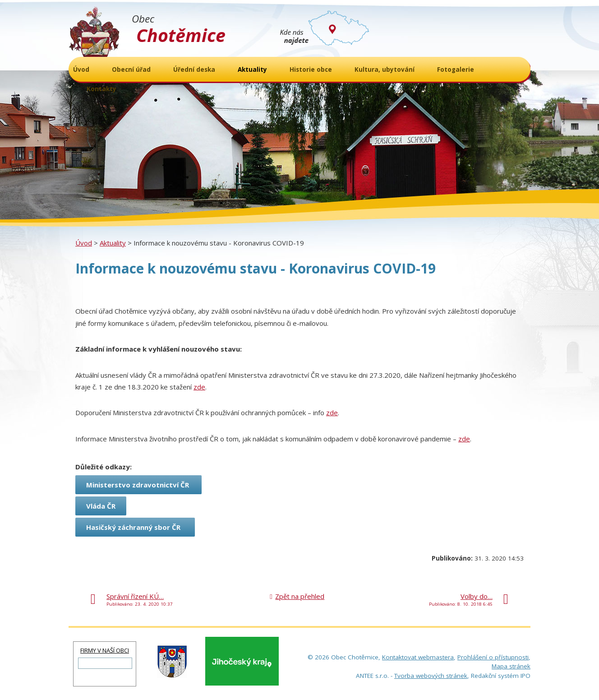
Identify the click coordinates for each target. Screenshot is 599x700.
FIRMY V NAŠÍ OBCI (105, 650)
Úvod (84, 243)
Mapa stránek (511, 666)
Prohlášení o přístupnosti (493, 657)
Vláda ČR (101, 506)
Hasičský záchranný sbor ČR (135, 527)
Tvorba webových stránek (431, 676)
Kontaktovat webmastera (418, 657)
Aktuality (113, 243)
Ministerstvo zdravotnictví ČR (138, 485)
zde (199, 387)
